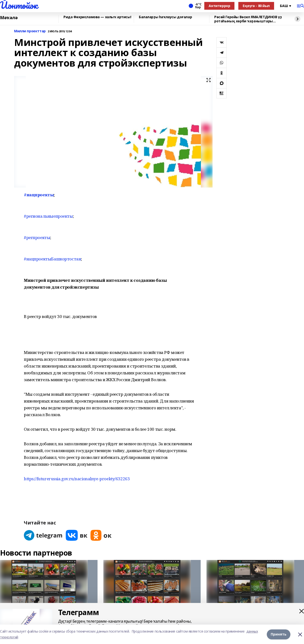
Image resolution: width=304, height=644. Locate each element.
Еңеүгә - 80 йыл (256, 6)
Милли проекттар (30, 31)
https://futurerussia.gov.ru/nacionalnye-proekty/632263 (77, 479)
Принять (279, 634)
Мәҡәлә (9, 18)
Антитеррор (219, 6)
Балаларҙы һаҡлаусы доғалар (165, 17)
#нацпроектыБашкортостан (52, 259)
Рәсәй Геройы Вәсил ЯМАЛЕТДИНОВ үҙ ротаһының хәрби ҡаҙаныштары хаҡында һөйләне (248, 19)
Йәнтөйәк (19, 5)
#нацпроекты (39, 195)
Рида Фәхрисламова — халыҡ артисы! (97, 17)
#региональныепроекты (48, 216)
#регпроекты (37, 237)
